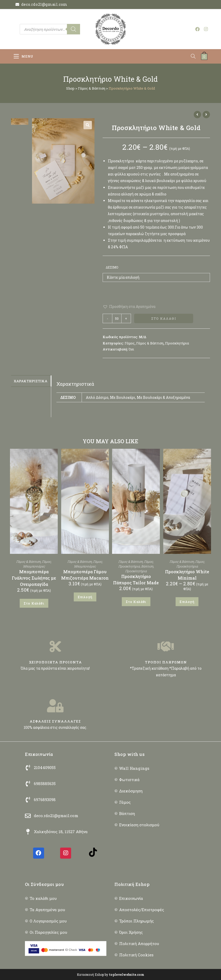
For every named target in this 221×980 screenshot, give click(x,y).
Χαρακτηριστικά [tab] (30, 381)
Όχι (131, 349)
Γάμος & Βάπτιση (92, 88)
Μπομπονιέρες (34, 566)
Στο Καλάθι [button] (34, 603)
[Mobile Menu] (23, 56)
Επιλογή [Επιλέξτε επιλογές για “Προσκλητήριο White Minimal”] (187, 602)
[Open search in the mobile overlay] (50, 29)
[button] (88, 125)
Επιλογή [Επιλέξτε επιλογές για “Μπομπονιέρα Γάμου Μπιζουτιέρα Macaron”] (85, 597)
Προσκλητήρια (177, 343)
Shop (70, 88)
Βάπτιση (147, 566)
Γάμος (130, 343)
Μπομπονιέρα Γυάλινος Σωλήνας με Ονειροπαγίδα (34, 578)
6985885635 (45, 783)
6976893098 (45, 800)
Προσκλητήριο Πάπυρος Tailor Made (136, 579)
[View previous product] (197, 115)
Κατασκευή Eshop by (110, 974)
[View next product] (206, 115)
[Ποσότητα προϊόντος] (117, 318)
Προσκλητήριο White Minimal (187, 575)
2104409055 (45, 767)
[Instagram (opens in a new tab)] (206, 29)
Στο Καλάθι (164, 318)
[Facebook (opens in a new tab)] (198, 29)
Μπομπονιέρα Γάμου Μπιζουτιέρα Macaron (85, 575)
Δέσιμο (112, 267)
